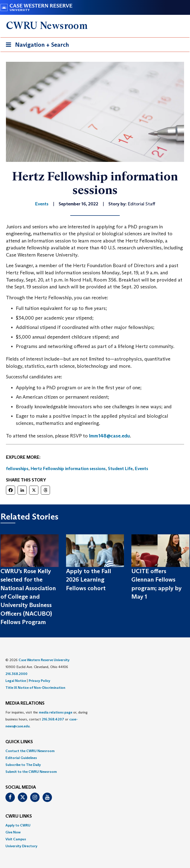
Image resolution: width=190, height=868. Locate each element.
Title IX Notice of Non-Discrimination (35, 688)
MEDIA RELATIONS (25, 703)
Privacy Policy (39, 681)
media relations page (56, 712)
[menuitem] (95, 751)
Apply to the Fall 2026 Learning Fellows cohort (89, 580)
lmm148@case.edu (109, 436)
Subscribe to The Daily (23, 765)
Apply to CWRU (18, 825)
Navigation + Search (36, 46)
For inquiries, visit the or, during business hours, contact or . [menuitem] (47, 719)
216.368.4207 (53, 719)
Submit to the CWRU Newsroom (31, 772)
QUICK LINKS (19, 742)
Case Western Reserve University (44, 660)
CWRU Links (19, 816)
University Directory (21, 846)
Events (142, 469)
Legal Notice (16, 681)
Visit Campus (16, 839)
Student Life (120, 469)
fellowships (17, 469)
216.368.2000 (16, 674)
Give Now (13, 832)
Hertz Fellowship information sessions (68, 469)
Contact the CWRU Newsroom (30, 751)
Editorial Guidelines (21, 758)
